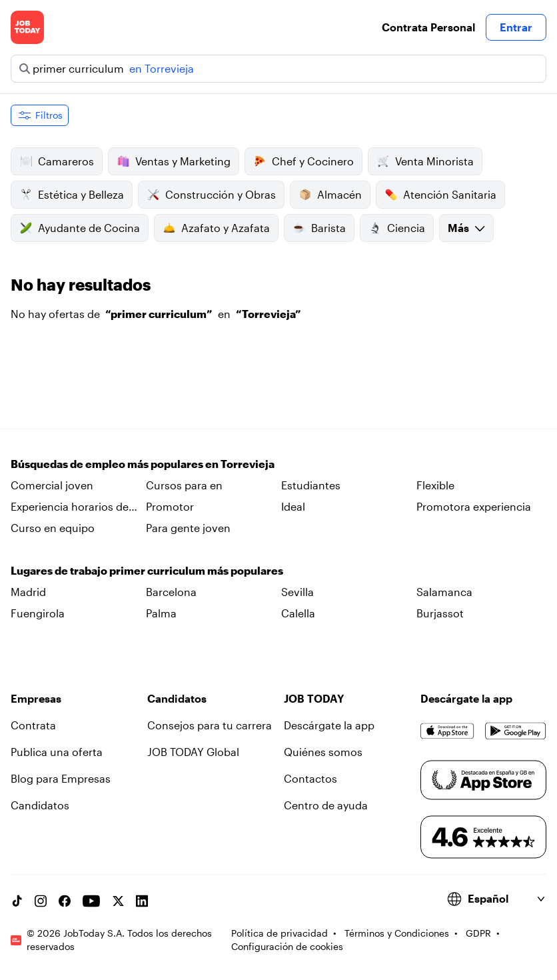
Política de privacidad (279, 933)
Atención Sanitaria (440, 195)
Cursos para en (184, 485)
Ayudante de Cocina (80, 228)
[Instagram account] (41, 901)
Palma (161, 613)
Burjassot (440, 613)
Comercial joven (52, 485)
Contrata (33, 725)
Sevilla (297, 592)
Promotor (170, 506)
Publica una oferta (57, 752)
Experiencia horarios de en (70, 507)
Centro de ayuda (326, 805)
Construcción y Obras (211, 195)
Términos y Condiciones (397, 933)
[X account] (118, 901)
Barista (319, 228)
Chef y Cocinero (303, 161)
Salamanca (444, 592)
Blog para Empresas (61, 778)
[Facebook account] (65, 901)
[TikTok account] (17, 901)
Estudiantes (311, 485)
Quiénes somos (323, 752)
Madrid (28, 592)
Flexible (435, 485)
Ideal (293, 506)
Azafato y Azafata (216, 228)
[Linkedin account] (142, 901)
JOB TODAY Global (193, 752)
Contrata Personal (428, 27)
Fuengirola (38, 613)
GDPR (478, 933)
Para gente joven (188, 528)
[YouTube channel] (91, 901)
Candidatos (40, 805)
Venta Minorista (425, 161)
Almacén (330, 195)
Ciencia (397, 228)
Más (466, 228)
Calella (298, 613)
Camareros (57, 161)
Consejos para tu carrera (210, 725)
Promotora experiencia (474, 506)
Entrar (516, 27)
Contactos (310, 778)
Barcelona (171, 592)
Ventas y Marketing (174, 161)
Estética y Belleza (72, 195)
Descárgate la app (329, 725)
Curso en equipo (53, 528)
